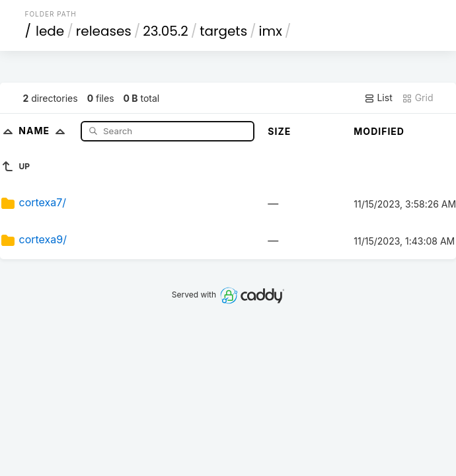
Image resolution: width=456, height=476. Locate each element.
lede (50, 31)
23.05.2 (165, 31)
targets (223, 31)
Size (279, 131)
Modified (379, 131)
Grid (418, 98)
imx (271, 31)
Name (45, 131)
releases (104, 31)
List (378, 98)
